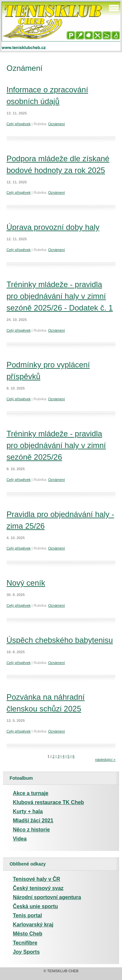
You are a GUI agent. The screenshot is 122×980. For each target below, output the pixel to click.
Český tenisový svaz (38, 888)
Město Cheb (27, 934)
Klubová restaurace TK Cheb (48, 802)
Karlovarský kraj (33, 925)
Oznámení (57, 124)
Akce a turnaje (30, 793)
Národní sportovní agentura (47, 897)
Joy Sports (26, 952)
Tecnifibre (25, 943)
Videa (20, 839)
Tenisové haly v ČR (36, 879)
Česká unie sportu (35, 906)
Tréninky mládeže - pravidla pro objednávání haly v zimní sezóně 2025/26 (56, 445)
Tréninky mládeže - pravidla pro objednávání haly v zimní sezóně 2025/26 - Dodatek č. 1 (60, 296)
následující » (105, 760)
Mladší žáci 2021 (33, 821)
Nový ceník (26, 583)
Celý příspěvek (19, 124)
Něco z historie (31, 830)
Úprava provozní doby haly (53, 227)
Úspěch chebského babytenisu (60, 640)
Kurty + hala (28, 811)
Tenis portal (27, 915)
